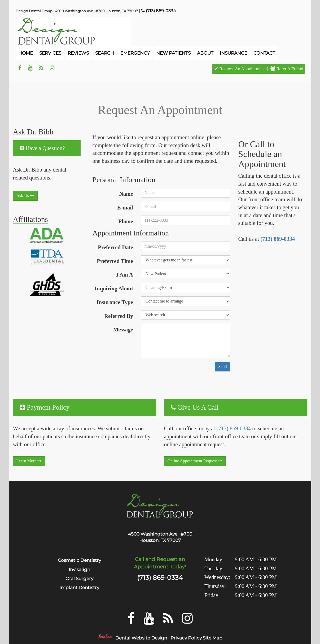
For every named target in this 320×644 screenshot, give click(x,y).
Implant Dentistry (79, 588)
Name (126, 194)
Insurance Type (115, 302)
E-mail (125, 207)
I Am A (125, 275)
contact (264, 53)
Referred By (119, 316)
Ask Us (25, 196)
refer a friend (287, 69)
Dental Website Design (141, 638)
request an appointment (239, 69)
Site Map (213, 638)
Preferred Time (115, 261)
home (26, 53)
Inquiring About (114, 288)
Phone (126, 221)
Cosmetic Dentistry (79, 560)
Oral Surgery (79, 579)
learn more (29, 461)
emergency (135, 53)
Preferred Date (115, 247)
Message (123, 329)
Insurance (233, 53)
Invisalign (79, 569)
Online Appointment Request (195, 461)
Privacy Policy (186, 638)
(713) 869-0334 (278, 239)
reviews (78, 53)
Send (222, 367)
